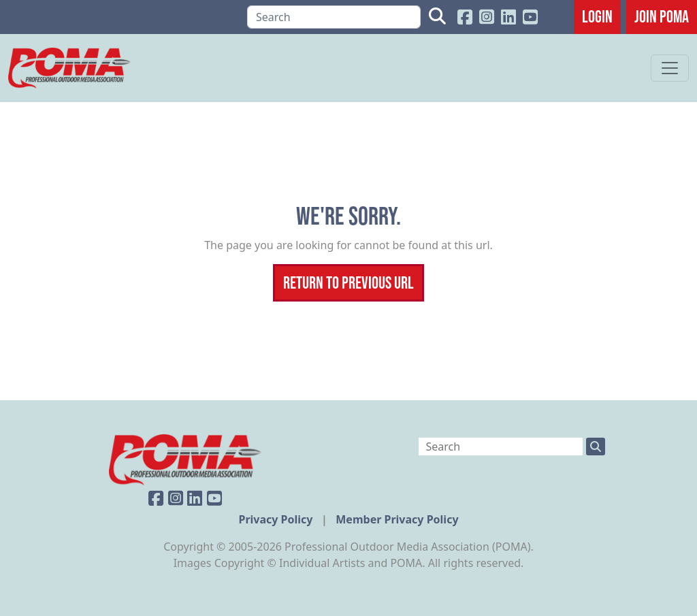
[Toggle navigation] (670, 68)
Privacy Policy (277, 519)
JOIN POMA (662, 16)
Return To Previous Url (348, 282)
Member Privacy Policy (397, 519)
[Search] (334, 17)
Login (597, 16)
